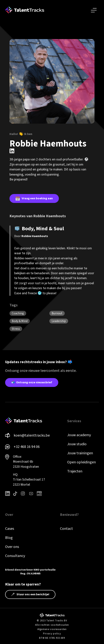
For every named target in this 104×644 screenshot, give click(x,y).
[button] (94, 10)
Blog (9, 538)
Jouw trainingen (80, 453)
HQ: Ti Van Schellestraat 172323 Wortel (29, 480)
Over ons (12, 547)
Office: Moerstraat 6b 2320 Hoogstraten (26, 462)
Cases (10, 529)
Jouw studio (77, 444)
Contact (66, 529)
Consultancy (15, 556)
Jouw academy (79, 435)
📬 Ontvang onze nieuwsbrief (32, 382)
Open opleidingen (82, 462)
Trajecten (75, 471)
